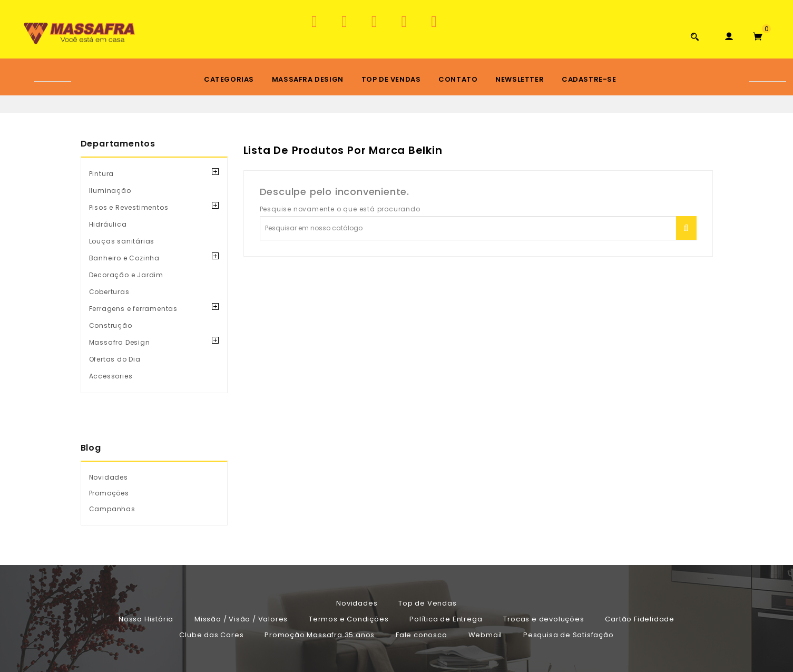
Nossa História (146, 619)
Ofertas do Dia (115, 359)
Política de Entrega (446, 619)
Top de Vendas (391, 79)
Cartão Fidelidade (640, 619)
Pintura (102, 174)
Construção (111, 325)
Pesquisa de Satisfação (569, 635)
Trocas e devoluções (544, 619)
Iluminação (110, 191)
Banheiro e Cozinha (124, 258)
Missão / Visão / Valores (241, 619)
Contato (458, 79)
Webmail (486, 635)
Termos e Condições (349, 619)
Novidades (357, 603)
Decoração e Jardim (126, 275)
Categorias (229, 79)
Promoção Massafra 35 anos (320, 635)
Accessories (111, 376)
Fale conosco (422, 635)
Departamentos (118, 144)
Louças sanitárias (122, 241)
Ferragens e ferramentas (133, 309)
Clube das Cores (211, 635)
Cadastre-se (589, 79)
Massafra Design (308, 79)
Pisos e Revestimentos (129, 207)
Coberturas (109, 292)
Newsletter (520, 79)
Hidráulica (108, 224)
